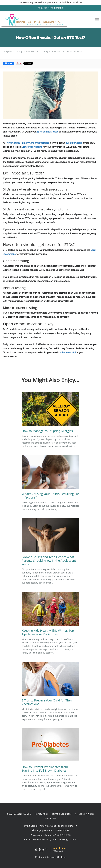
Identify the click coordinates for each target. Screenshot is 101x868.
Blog (46, 51)
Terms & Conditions (62, 814)
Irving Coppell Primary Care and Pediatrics (21, 51)
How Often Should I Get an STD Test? (68, 51)
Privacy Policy (42, 814)
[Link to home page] (47, 20)
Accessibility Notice (85, 814)
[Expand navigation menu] (97, 20)
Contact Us (51, 818)
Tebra (63, 857)
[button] (51, 8)
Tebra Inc (27, 814)
